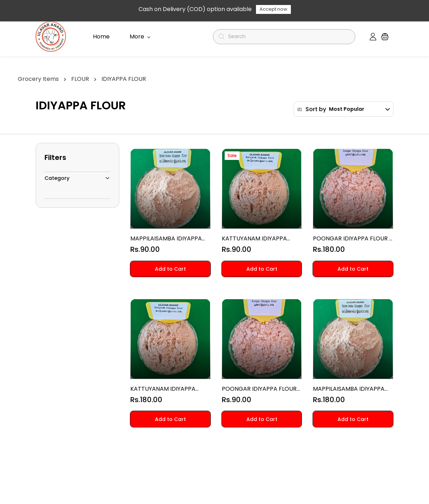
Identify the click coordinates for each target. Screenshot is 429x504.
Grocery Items (38, 79)
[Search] (287, 37)
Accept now (273, 9)
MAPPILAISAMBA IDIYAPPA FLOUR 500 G (166, 239)
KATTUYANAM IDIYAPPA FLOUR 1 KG (163, 389)
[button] (385, 37)
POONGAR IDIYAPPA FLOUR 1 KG (352, 239)
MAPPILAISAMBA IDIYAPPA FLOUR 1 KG (349, 389)
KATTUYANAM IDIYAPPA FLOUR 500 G (254, 239)
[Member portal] (373, 37)
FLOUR (80, 79)
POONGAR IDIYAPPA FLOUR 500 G (259, 389)
